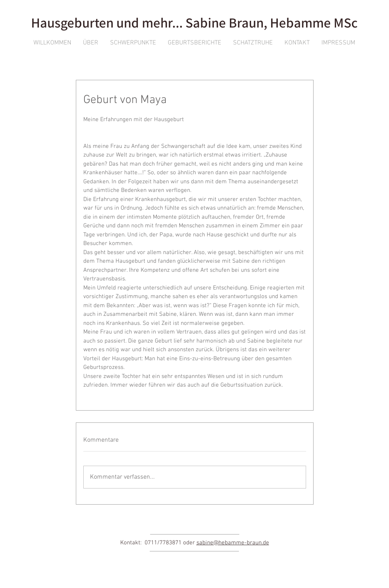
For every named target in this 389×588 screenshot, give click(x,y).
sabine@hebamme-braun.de (233, 543)
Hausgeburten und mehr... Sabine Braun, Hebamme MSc (194, 22)
